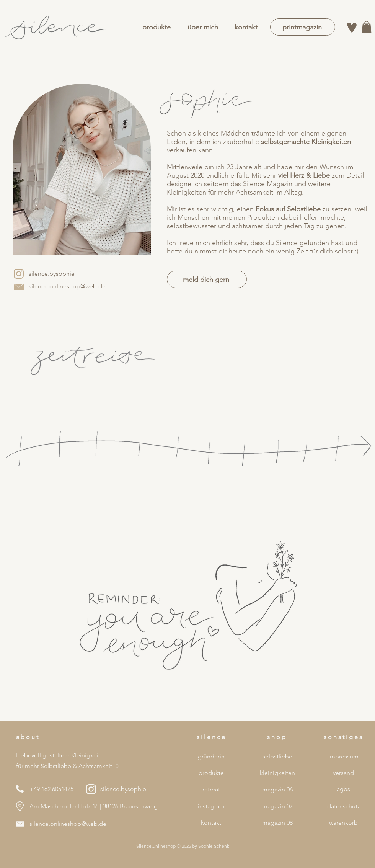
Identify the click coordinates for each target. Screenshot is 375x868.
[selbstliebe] (277, 757)
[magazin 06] (277, 790)
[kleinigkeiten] (277, 773)
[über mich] (203, 27)
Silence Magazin (268, 184)
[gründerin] (211, 757)
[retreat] (211, 790)
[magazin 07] (277, 806)
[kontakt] (246, 27)
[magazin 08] (277, 823)
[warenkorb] (343, 823)
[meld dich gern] (207, 279)
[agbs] (343, 789)
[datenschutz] (343, 806)
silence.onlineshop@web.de (68, 824)
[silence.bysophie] (51, 274)
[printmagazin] (303, 27)
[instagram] (211, 806)
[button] (367, 27)
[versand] (343, 773)
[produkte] (156, 27)
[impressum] (343, 757)
